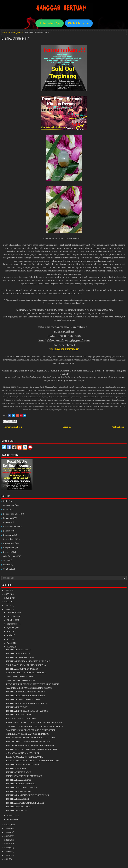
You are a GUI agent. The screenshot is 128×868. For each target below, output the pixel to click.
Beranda (6, 33)
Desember (12, 612)
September (12, 624)
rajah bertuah (10, 556)
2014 (7, 848)
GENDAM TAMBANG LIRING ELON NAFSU (26, 673)
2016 (7, 840)
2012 (7, 855)
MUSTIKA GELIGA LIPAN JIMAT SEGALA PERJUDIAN (31, 749)
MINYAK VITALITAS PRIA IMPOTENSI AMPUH (28, 742)
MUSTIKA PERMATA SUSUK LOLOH (23, 700)
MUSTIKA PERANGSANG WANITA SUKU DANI (28, 661)
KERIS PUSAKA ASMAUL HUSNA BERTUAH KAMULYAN (33, 761)
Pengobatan (9, 548)
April (9, 643)
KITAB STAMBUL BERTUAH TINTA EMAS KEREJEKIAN (32, 684)
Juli (9, 631)
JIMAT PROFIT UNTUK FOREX (21, 680)
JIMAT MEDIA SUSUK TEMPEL (21, 677)
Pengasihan (18, 33)
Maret (10, 647)
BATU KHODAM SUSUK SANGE (21, 719)
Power (6, 552)
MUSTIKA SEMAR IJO (17, 811)
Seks (5, 560)
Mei (9, 639)
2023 (7, 602)
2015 (7, 844)
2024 (7, 598)
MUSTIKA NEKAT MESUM (19, 650)
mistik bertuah (10, 527)
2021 (7, 609)
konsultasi (8, 518)
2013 (7, 852)
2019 (7, 829)
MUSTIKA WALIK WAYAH (18, 654)
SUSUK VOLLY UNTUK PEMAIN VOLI (24, 776)
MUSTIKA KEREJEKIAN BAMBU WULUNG (27, 703)
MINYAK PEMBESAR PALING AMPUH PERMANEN (30, 745)
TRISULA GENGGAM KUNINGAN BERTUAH (27, 665)
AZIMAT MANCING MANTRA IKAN (23, 753)
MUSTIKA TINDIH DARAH (19, 772)
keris (6, 510)
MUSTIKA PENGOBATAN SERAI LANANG (25, 692)
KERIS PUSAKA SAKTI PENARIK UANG (25, 757)
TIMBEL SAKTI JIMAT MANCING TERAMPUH (28, 734)
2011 (7, 859)
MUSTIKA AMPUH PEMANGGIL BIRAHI (25, 803)
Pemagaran (9, 535)
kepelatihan (9, 505)
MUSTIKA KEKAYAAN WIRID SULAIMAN (26, 696)
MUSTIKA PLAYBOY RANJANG (21, 784)
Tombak (7, 569)
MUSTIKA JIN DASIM (16, 768)
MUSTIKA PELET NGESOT (19, 715)
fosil (5, 501)
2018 (7, 832)
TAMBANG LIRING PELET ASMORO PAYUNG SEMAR (31, 730)
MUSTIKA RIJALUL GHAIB (19, 780)
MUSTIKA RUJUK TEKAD (18, 791)
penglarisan (9, 543)
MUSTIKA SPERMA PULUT (16, 39)
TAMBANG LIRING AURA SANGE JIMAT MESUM (29, 688)
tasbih (6, 565)
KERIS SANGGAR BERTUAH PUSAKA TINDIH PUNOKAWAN (34, 723)
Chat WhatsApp (50, 23)
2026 (7, 590)
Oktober (11, 620)
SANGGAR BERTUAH (64, 350)
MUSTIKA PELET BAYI (17, 707)
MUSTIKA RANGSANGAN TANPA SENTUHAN (28, 795)
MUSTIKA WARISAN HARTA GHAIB (23, 765)
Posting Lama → (119, 427)
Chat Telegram (79, 23)
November (12, 616)
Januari (11, 819)
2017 (7, 836)
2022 (7, 606)
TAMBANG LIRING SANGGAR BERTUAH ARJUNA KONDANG (34, 726)
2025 (7, 594)
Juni (9, 635)
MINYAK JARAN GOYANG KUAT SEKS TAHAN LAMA (31, 738)
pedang (7, 531)
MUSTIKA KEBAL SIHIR (17, 799)
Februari (11, 816)
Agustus (11, 628)
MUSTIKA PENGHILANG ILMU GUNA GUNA (27, 711)
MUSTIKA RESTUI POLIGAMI (20, 657)
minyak (7, 522)
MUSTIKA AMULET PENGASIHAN (22, 669)
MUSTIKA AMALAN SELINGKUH (22, 788)
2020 (7, 825)
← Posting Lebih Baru (12, 427)
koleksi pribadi (10, 514)
